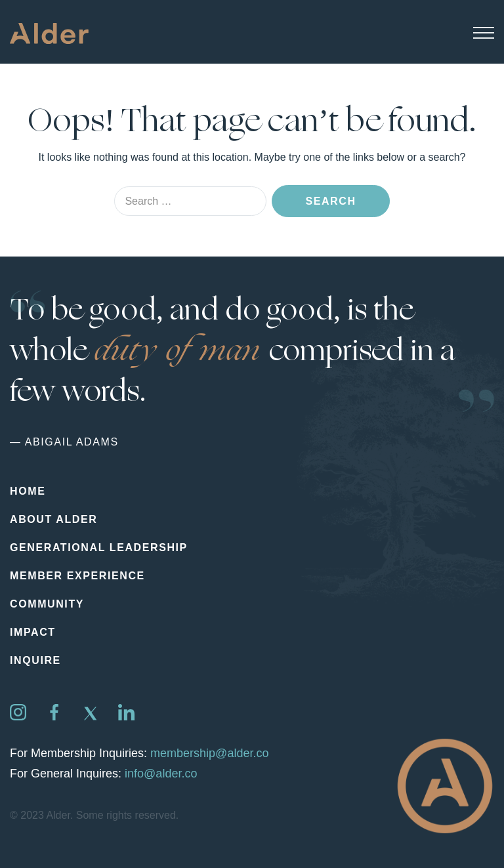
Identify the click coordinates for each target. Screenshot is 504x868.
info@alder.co (161, 774)
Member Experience (77, 576)
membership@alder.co (209, 753)
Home (28, 491)
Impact (33, 632)
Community (47, 604)
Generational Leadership (99, 548)
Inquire (35, 660)
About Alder (53, 519)
